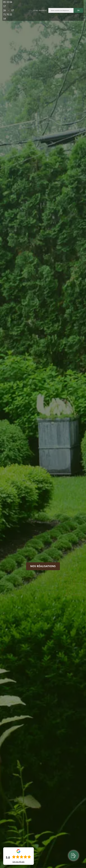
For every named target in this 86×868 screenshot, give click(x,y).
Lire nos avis (18, 862)
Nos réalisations (43, 566)
